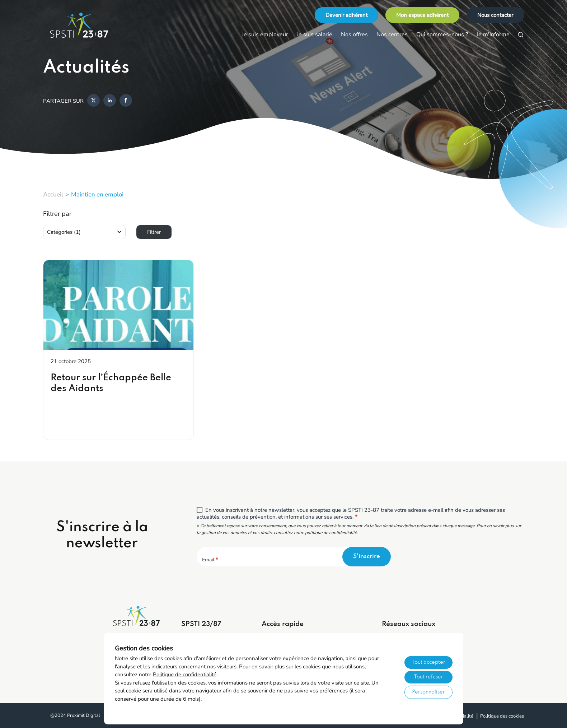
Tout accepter (428, 662)
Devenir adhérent (346, 15)
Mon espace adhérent (422, 15)
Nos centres (392, 34)
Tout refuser (428, 677)
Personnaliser (428, 692)
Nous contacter (495, 15)
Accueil (53, 194)
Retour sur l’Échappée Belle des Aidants (111, 383)
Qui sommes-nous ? (442, 34)
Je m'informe (493, 34)
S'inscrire (367, 557)
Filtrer (154, 232)
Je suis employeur (265, 34)
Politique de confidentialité (185, 674)
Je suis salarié (315, 34)
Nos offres (354, 34)
